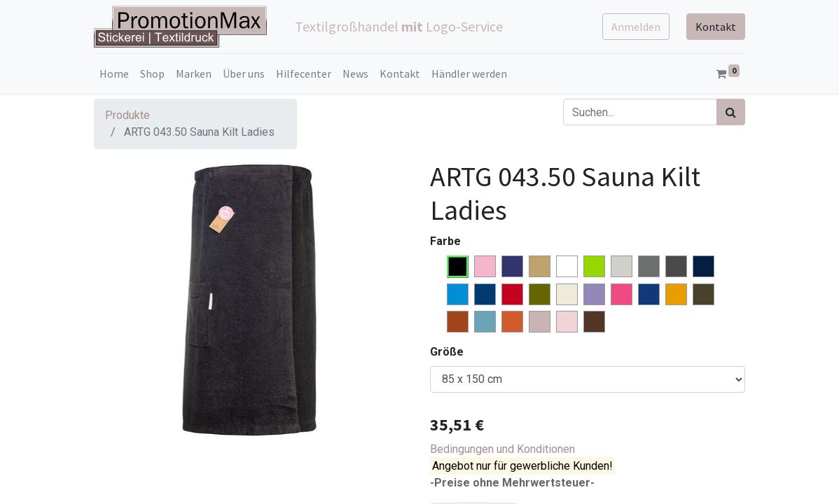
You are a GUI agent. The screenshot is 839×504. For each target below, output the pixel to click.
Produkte (127, 115)
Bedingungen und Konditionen (502, 449)
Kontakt (716, 27)
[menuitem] (114, 73)
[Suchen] (731, 112)
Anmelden (636, 27)
